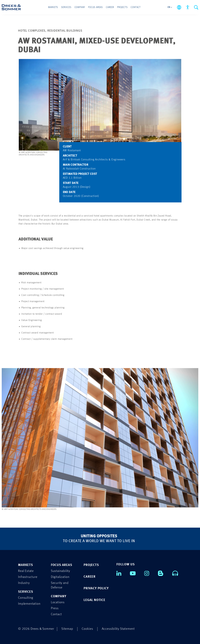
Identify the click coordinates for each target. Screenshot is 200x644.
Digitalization (60, 577)
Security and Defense (60, 585)
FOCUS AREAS (62, 565)
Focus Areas (95, 7)
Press (55, 608)
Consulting (26, 598)
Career (110, 7)
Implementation (29, 604)
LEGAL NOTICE (94, 600)
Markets (53, 7)
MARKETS (26, 565)
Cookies (87, 629)
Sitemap (67, 629)
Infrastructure (28, 577)
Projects (122, 7)
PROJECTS (91, 565)
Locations (58, 602)
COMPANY (59, 596)
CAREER (90, 577)
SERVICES (26, 592)
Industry (24, 583)
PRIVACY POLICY (96, 588)
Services (66, 7)
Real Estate (26, 571)
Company (80, 7)
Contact (136, 7)
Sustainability (60, 571)
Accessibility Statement (118, 629)
